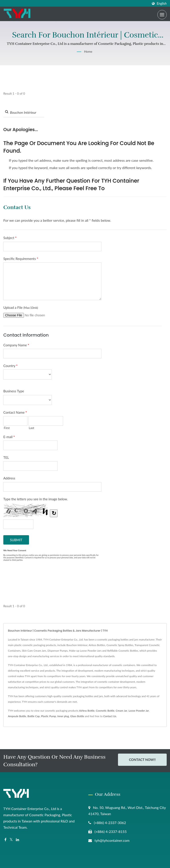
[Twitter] (11, 840)
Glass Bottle (77, 716)
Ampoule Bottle (17, 716)
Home (88, 51)
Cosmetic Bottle (105, 711)
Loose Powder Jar (139, 711)
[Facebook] (5, 840)
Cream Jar (122, 711)
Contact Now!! (142, 760)
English (162, 4)
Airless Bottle (87, 711)
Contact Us (110, 716)
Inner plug (63, 716)
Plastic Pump (48, 716)
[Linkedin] (17, 840)
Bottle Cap (34, 716)
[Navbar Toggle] (162, 15)
